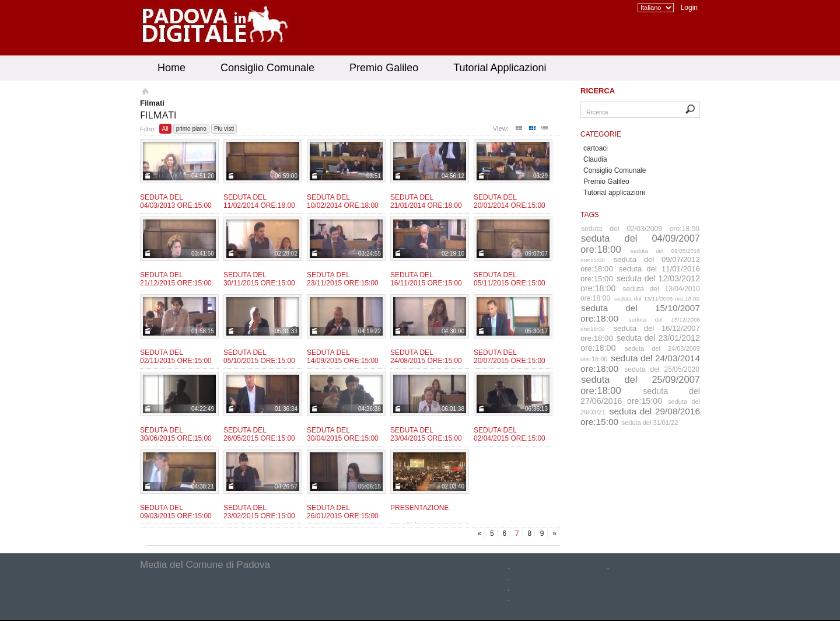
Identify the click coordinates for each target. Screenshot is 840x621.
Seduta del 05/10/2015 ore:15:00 (259, 357)
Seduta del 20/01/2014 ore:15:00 (510, 201)
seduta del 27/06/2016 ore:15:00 (640, 396)
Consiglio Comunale (267, 68)
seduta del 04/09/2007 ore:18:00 (640, 244)
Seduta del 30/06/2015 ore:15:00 (176, 434)
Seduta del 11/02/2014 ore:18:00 (259, 201)
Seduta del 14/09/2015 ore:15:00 (343, 357)
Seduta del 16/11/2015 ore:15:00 (426, 279)
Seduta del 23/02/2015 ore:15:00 (259, 512)
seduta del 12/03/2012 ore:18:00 (640, 283)
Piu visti (224, 129)
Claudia (595, 159)
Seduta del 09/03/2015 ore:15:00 (176, 512)
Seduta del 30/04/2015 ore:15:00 (343, 434)
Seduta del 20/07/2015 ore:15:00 (510, 357)
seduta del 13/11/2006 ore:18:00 (657, 299)
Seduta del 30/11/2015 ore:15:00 (259, 279)
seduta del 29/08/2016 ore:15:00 (640, 416)
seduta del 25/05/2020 (662, 369)
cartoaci (596, 148)
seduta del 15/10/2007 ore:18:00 (640, 313)
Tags (590, 215)
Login (689, 8)
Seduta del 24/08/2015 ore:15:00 (426, 357)
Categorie (601, 134)
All (165, 129)
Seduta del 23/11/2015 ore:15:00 (343, 279)
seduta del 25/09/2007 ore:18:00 (640, 385)
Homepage (144, 93)
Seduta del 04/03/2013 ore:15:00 (176, 201)
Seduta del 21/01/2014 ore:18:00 (426, 201)
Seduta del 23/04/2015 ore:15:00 (426, 434)
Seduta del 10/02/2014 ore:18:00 (343, 201)
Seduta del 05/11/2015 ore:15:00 (510, 279)
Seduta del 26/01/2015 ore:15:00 (343, 512)
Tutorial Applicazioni (500, 68)
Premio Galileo (384, 68)
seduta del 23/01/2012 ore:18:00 (640, 343)
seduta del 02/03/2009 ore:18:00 (640, 229)
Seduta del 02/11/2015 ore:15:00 (176, 357)
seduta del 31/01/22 (650, 423)
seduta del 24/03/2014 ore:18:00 (640, 363)
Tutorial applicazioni (614, 193)
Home (171, 68)
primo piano (191, 129)
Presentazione (419, 508)
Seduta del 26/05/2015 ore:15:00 (259, 434)
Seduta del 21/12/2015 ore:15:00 (176, 279)
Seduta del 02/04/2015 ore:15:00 (510, 434)
